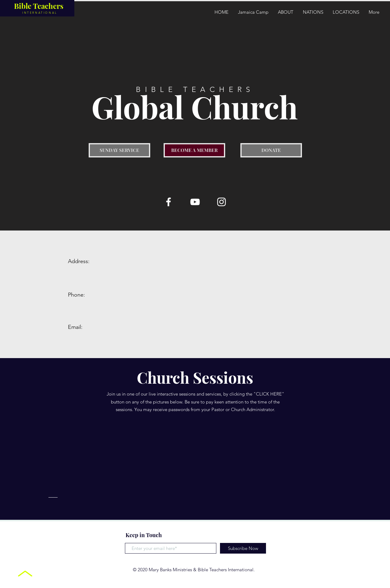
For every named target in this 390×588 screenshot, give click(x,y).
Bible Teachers (39, 6)
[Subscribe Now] (243, 548)
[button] (313, 12)
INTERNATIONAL (40, 12)
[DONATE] (271, 150)
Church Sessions (195, 377)
